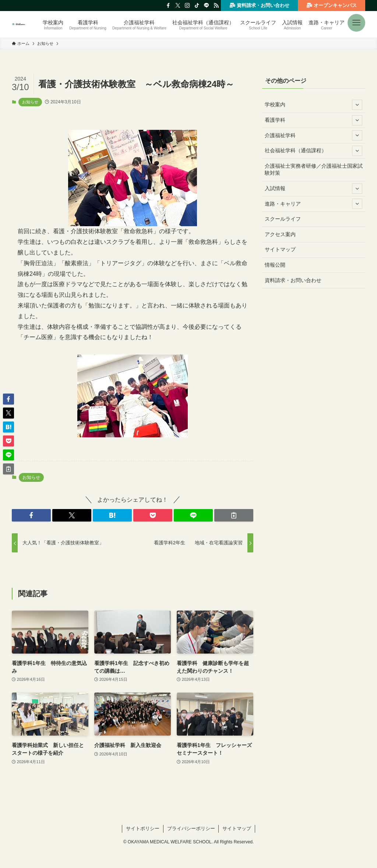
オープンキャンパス (331, 5)
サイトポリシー (143, 828)
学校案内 (313, 105)
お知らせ (30, 102)
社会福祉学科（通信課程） (313, 151)
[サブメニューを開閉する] (357, 105)
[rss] (216, 6)
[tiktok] (197, 6)
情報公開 (275, 265)
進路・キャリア (313, 204)
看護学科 (313, 120)
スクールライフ (283, 219)
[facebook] (168, 6)
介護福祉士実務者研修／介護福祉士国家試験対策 (314, 170)
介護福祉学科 (313, 135)
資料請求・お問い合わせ (259, 5)
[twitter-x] (178, 6)
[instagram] (187, 6)
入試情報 (313, 189)
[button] (356, 20)
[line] (207, 6)
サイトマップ (280, 249)
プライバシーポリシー (191, 828)
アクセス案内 (280, 234)
